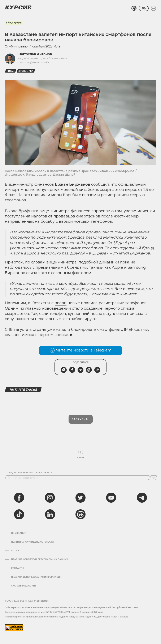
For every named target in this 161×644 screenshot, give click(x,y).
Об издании (19, 533)
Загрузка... (81, 419)
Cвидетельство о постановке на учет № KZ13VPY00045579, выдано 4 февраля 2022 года (54, 612)
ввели (61, 303)
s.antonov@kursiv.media (33, 62)
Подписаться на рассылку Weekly (30, 473)
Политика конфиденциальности (32, 542)
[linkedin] (50, 514)
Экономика (26, 71)
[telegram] (142, 498)
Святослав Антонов (35, 54)
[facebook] (19, 498)
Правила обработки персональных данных (40, 560)
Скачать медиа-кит (24, 586)
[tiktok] (19, 514)
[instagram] (50, 498)
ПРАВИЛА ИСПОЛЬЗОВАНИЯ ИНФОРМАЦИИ (36, 577)
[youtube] (111, 498)
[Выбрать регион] (134, 8)
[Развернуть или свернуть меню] (153, 8)
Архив (15, 551)
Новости (14, 23)
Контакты (17, 568)
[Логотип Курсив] (18, 7)
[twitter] (80, 498)
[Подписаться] (153, 478)
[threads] (80, 514)
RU (144, 8)
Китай (11, 71)
